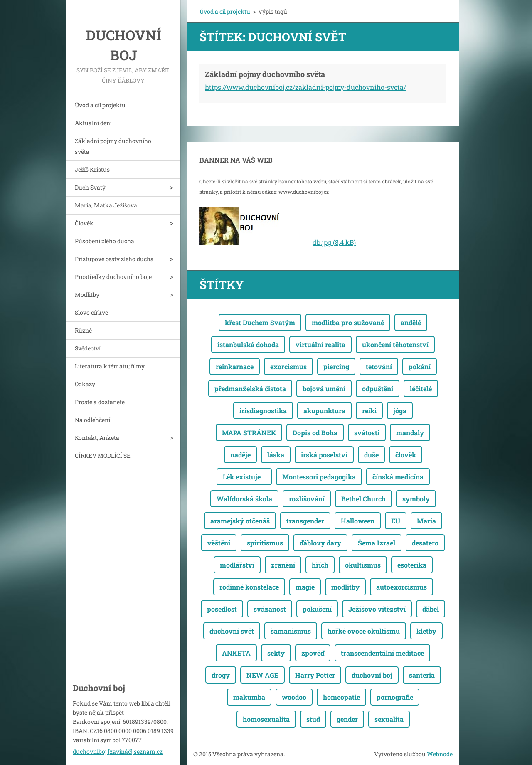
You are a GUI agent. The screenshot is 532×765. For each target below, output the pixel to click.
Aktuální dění (93, 123)
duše (371, 455)
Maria (426, 521)
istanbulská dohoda (248, 344)
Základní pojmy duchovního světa (113, 146)
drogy (221, 675)
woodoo (294, 697)
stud (313, 719)
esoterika (412, 565)
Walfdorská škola (244, 499)
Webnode (440, 754)
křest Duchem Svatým (260, 322)
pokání (420, 366)
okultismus (363, 565)
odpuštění (378, 389)
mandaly (410, 433)
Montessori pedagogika (319, 477)
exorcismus (288, 366)
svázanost (270, 609)
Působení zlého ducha (105, 241)
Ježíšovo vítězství (377, 609)
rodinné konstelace (249, 587)
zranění (283, 565)
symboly (416, 499)
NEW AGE (262, 675)
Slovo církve (91, 312)
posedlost (222, 609)
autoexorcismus (401, 587)
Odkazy (85, 384)
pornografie (395, 697)
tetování (379, 366)
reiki (369, 411)
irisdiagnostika (263, 411)
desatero (425, 543)
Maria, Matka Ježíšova (106, 205)
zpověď (313, 653)
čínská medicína (398, 477)
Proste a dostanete (100, 402)
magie (305, 587)
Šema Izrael (377, 543)
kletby (426, 631)
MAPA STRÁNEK (249, 433)
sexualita (389, 719)
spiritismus (265, 543)
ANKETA (236, 653)
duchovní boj (372, 675)
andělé (411, 322)
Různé (83, 330)
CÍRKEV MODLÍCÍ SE (103, 455)
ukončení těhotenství (395, 344)
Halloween (358, 521)
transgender (305, 521)
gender (347, 719)
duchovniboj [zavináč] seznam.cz (118, 751)
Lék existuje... (244, 477)
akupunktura (324, 411)
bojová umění (324, 389)
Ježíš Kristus (92, 169)
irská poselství (324, 455)
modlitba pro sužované (348, 322)
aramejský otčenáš (240, 521)
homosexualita (266, 719)
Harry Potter (315, 675)
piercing (336, 366)
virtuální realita (320, 344)
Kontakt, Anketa (97, 438)
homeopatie (341, 697)
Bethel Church (363, 499)
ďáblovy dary (320, 543)
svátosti (367, 433)
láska (276, 455)
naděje (240, 455)
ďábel (431, 609)
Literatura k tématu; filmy (110, 366)
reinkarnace (235, 366)
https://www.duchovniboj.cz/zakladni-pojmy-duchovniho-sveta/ (305, 87)
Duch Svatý (90, 187)
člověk (406, 455)
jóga (400, 411)
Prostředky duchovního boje (113, 277)
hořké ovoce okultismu (364, 631)
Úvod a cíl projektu (100, 105)
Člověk (84, 223)
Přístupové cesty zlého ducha (114, 259)
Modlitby (87, 295)
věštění (219, 543)
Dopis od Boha (315, 433)
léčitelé (421, 389)
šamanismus (291, 631)
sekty (276, 653)
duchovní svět (232, 631)
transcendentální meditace (382, 653)
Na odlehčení (92, 420)
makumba (249, 697)
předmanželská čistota (250, 389)
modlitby (345, 587)
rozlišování (307, 499)
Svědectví (88, 348)
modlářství (237, 565)
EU (396, 521)
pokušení (317, 609)
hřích (320, 565)
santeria (422, 675)
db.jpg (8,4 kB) (334, 242)
